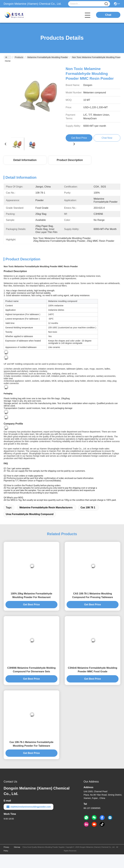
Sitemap (17, 847)
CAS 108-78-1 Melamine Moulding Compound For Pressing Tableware (93, 595)
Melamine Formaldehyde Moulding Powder (48, 57)
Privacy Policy (6, 849)
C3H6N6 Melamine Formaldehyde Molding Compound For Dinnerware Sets (31, 670)
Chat (108, 15)
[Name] (106, 4)
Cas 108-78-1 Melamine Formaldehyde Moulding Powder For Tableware (31, 744)
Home (8, 58)
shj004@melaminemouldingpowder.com (28, 807)
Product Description (70, 160)
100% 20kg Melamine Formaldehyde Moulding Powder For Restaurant (32, 595)
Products (19, 57)
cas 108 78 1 (88, 508)
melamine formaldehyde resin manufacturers (46, 508)
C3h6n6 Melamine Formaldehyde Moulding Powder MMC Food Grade (93, 670)
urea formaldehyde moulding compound (30, 514)
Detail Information (25, 160)
